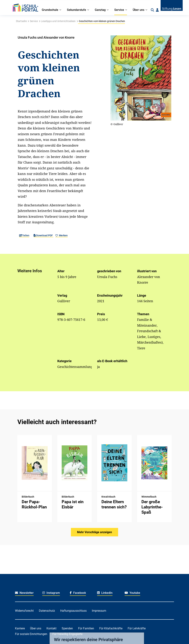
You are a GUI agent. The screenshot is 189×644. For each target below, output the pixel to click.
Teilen (24, 235)
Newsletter (24, 593)
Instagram (51, 593)
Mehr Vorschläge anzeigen (94, 532)
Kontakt (51, 628)
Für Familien (86, 628)
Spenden (67, 628)
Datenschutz (47, 611)
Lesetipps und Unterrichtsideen (58, 21)
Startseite (21, 21)
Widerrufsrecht (24, 611)
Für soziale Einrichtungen (31, 634)
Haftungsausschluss (73, 611)
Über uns (36, 628)
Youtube (132, 593)
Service (34, 21)
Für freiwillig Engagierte (67, 634)
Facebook (78, 593)
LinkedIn (105, 593)
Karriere (20, 628)
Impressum (99, 611)
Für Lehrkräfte (137, 628)
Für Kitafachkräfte (111, 628)
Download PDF (43, 235)
